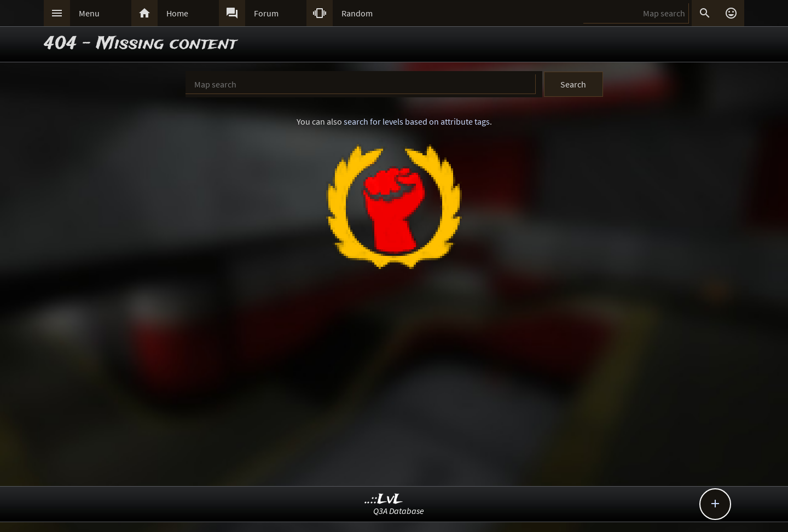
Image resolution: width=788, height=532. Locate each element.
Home (177, 13)
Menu (89, 13)
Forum (266, 13)
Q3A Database (399, 511)
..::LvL (384, 499)
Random (357, 13)
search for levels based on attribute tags (417, 121)
